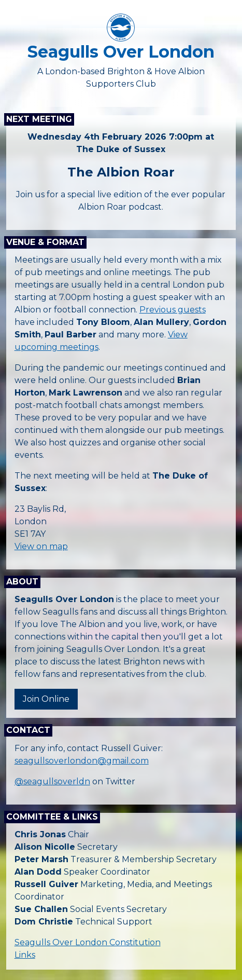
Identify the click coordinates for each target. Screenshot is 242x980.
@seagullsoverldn (52, 781)
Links (25, 955)
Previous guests (173, 310)
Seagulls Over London (121, 52)
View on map (41, 546)
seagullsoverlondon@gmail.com (82, 761)
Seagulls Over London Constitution (88, 942)
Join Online (46, 699)
